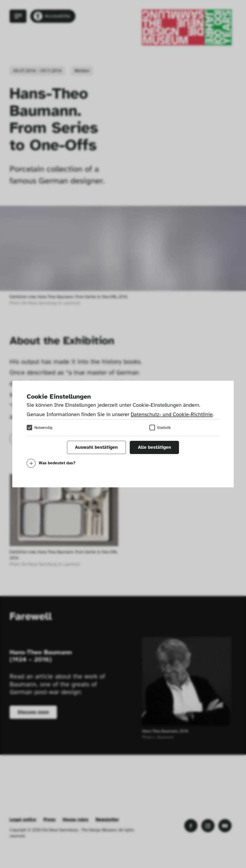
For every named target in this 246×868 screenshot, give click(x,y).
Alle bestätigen (154, 447)
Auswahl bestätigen (96, 447)
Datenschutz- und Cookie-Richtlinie (172, 414)
